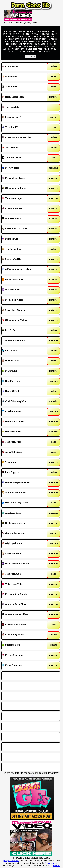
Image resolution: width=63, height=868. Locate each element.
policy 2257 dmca (11, 860)
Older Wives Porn (23, 280)
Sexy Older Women (23, 310)
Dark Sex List (23, 361)
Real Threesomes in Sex (23, 564)
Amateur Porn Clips (23, 605)
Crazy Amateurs (23, 666)
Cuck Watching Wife (23, 402)
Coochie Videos (23, 412)
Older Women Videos (23, 321)
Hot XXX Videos (23, 392)
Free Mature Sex (23, 209)
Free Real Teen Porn (23, 625)
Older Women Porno (23, 189)
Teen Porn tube (23, 574)
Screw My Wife (23, 554)
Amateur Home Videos (23, 615)
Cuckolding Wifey (23, 635)
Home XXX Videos (23, 422)
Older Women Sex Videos (23, 270)
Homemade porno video (23, 483)
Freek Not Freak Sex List (23, 138)
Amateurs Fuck (23, 513)
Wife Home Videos (23, 584)
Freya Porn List (23, 67)
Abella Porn (23, 87)
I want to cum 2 (23, 118)
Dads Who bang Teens (23, 503)
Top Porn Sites (23, 107)
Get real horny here (23, 534)
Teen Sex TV (23, 128)
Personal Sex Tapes (23, 178)
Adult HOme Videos (23, 493)
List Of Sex (23, 331)
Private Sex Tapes (23, 655)
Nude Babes (23, 77)
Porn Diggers (23, 473)
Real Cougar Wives (23, 524)
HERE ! (57, 866)
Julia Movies (23, 148)
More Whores (23, 168)
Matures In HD (23, 260)
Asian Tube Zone (23, 452)
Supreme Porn (23, 645)
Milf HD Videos (23, 219)
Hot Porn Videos (23, 432)
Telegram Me (51, 863)
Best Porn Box (23, 381)
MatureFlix (23, 371)
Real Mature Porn (23, 97)
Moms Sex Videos (23, 300)
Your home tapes (23, 199)
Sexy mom (23, 463)
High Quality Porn (23, 544)
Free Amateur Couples (23, 595)
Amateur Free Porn (23, 341)
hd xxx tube (23, 351)
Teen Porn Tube (23, 442)
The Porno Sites (23, 249)
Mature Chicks (23, 290)
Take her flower (23, 158)
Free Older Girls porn (23, 229)
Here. (31, 776)
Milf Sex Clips (23, 239)
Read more (31, 57)
